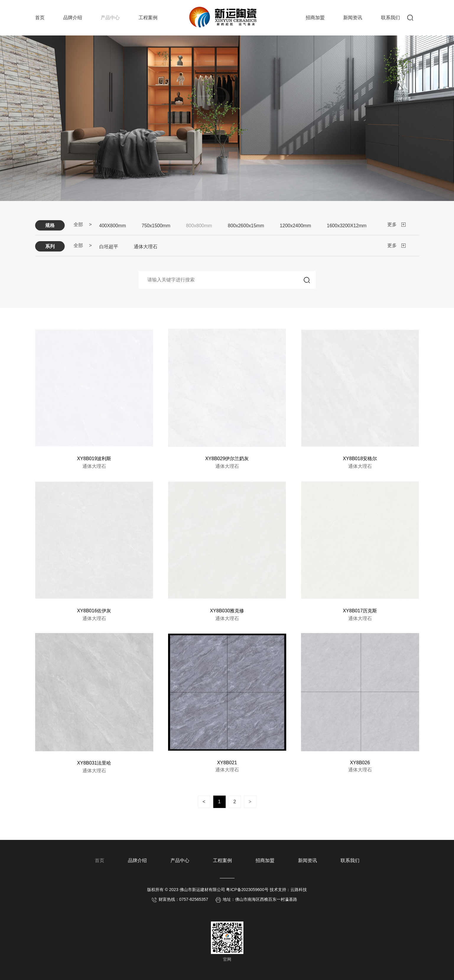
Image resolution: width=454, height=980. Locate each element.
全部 (78, 224)
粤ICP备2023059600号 (247, 890)
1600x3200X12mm (347, 226)
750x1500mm (156, 226)
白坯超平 (109, 247)
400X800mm (113, 226)
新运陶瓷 (224, 16)
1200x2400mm (295, 226)
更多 (392, 224)
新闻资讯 (353, 18)
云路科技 (299, 890)
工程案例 (148, 18)
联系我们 (390, 18)
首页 (40, 18)
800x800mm (199, 226)
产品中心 (110, 18)
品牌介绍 (73, 18)
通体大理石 (146, 247)
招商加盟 (315, 18)
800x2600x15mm (246, 226)
